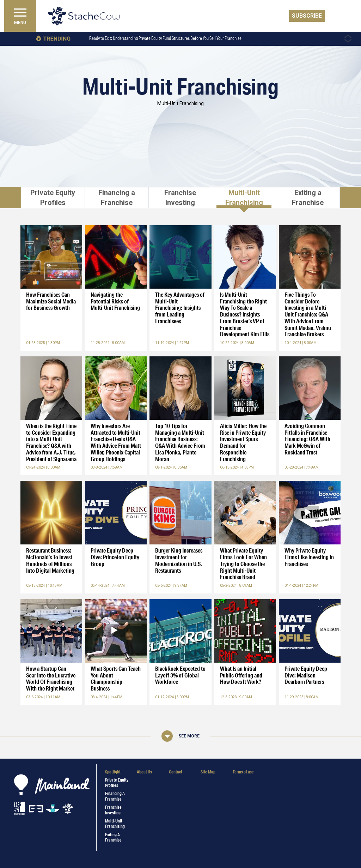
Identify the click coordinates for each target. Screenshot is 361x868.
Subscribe (307, 16)
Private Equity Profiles (117, 783)
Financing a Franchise (115, 796)
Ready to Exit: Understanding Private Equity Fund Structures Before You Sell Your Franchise (165, 38)
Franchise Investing (113, 810)
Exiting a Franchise (113, 837)
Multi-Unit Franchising (115, 824)
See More (189, 736)
